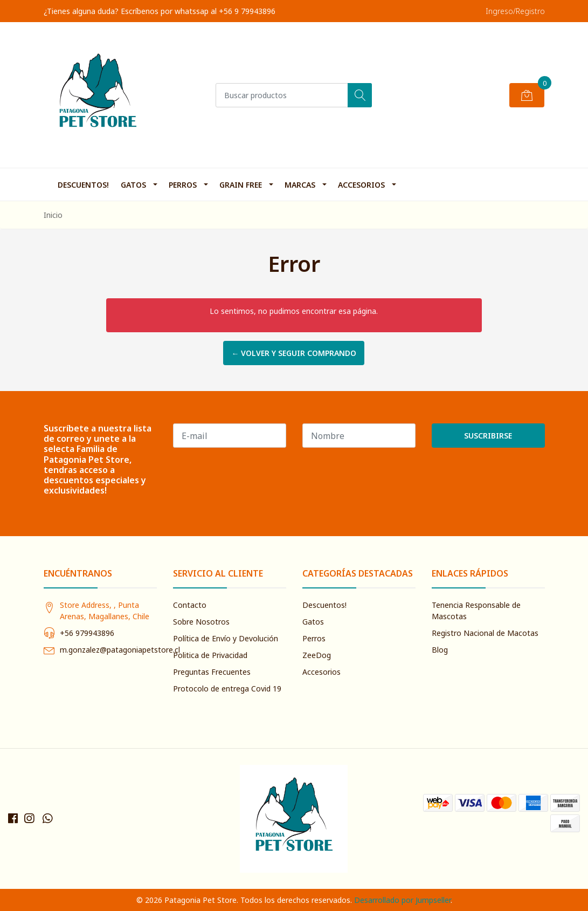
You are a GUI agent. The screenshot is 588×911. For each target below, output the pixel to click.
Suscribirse (488, 436)
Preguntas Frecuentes (212, 672)
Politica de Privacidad (210, 655)
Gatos (133, 185)
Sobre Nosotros (201, 622)
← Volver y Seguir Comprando (294, 353)
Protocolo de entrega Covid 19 (227, 689)
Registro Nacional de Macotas (485, 633)
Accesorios (361, 185)
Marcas (300, 185)
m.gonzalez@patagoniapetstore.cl (120, 650)
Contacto (190, 605)
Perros (183, 185)
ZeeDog (317, 655)
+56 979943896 (87, 633)
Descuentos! (83, 185)
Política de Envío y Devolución (226, 638)
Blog (440, 650)
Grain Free (241, 185)
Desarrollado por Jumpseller (402, 900)
